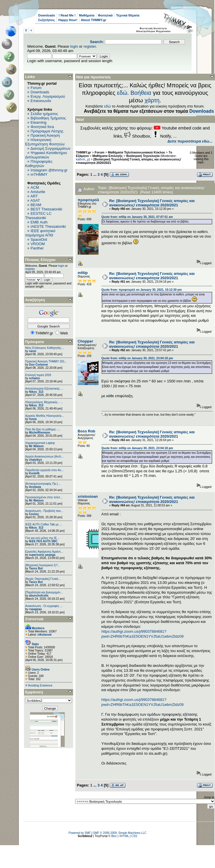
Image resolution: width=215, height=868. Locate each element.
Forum (36, 88)
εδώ (122, 93)
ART (34, 196)
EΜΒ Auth (39, 222)
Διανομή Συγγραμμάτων (50, 148)
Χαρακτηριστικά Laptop (40, 443)
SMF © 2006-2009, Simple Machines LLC (120, 833)
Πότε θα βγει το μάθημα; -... (43, 429)
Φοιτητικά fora (42, 127)
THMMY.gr (84, 152)
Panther (37, 248)
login (74, 46)
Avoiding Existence (40, 685)
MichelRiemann (39, 433)
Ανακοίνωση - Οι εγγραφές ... (44, 606)
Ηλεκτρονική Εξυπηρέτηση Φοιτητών (45, 142)
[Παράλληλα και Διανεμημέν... (44, 592)
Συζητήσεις (47, 20)
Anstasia (35, 487)
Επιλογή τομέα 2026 (38, 375)
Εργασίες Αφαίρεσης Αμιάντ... (44, 552)
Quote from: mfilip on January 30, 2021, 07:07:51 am (137, 217)
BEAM (36, 205)
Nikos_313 (36, 392)
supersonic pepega (42, 555)
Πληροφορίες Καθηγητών (39, 164)
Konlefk (34, 473)
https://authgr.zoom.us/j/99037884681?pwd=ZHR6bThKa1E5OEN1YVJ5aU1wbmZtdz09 (142, 634)
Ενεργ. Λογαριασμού (48, 96)
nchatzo (34, 378)
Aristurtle (38, 192)
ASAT (35, 200)
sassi (33, 351)
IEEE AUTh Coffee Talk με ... (43, 524)
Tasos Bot (36, 568)
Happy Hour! (68, 20)
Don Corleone (38, 365)
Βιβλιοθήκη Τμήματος (48, 118)
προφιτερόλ (88, 200)
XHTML (124, 836)
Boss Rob (87, 431)
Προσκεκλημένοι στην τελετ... (44, 497)
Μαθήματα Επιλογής (108, 156)
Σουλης (34, 514)
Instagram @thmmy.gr (49, 170)
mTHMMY (39, 174)
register (90, 46)
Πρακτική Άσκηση (45, 135)
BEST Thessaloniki (46, 209)
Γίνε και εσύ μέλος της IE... (42, 538)
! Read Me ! (67, 15)
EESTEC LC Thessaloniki (38, 216)
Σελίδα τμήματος (44, 114)
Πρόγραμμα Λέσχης (47, 131)
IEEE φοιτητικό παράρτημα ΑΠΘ (40, 233)
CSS (134, 836)
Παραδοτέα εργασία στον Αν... (44, 470)
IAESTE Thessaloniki (48, 226)
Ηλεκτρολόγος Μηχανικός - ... (44, 402)
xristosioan (88, 496)
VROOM (38, 244)
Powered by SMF (80, 833)
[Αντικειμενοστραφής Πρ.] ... (43, 484)
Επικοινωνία (41, 101)
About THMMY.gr (94, 20)
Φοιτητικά (105, 15)
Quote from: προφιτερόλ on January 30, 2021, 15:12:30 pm (142, 290)
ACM (35, 187)
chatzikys (35, 460)
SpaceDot (39, 239)
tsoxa (33, 419)
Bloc (114, 836)
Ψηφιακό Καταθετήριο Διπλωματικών (46, 155)
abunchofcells (39, 596)
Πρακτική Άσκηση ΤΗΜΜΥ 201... (46, 361)
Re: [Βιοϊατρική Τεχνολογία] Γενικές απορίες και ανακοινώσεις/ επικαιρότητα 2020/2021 (152, 203)
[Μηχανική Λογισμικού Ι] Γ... (43, 565)
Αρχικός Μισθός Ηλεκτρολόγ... (45, 416)
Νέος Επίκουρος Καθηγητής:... (45, 348)
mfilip (83, 273)
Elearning (39, 122)
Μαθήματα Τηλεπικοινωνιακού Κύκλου (137, 152)
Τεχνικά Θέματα (128, 15)
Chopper (85, 341)
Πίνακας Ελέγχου (40, 260)
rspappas (35, 609)
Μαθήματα (87, 15)
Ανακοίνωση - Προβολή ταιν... (44, 511)
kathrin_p (83, 159)
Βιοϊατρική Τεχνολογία (143, 156)
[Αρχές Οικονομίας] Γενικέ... (43, 579)
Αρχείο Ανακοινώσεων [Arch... (44, 457)
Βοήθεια (141, 93)
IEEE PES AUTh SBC (43, 541)
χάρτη (152, 100)
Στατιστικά (34, 619)
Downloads (47, 15)
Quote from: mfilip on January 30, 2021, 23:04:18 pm (137, 358)
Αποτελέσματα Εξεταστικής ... (44, 389)
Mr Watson (36, 446)
